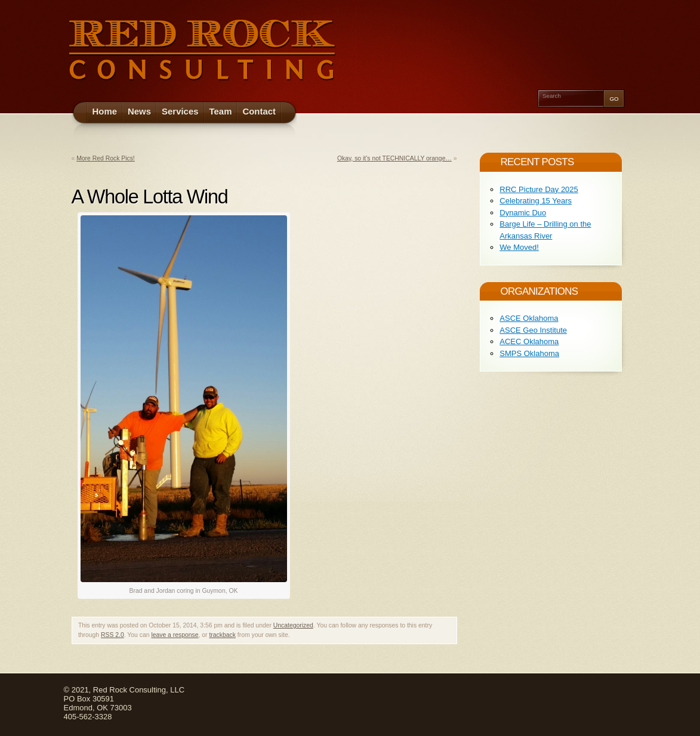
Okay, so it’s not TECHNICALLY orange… (394, 158)
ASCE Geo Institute (533, 330)
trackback (222, 635)
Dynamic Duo (523, 213)
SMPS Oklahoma (529, 353)
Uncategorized (293, 625)
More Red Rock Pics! (106, 158)
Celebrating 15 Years (536, 201)
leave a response (175, 635)
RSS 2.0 (112, 635)
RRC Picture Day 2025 (539, 189)
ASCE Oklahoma (529, 318)
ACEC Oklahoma (529, 341)
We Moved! (519, 247)
